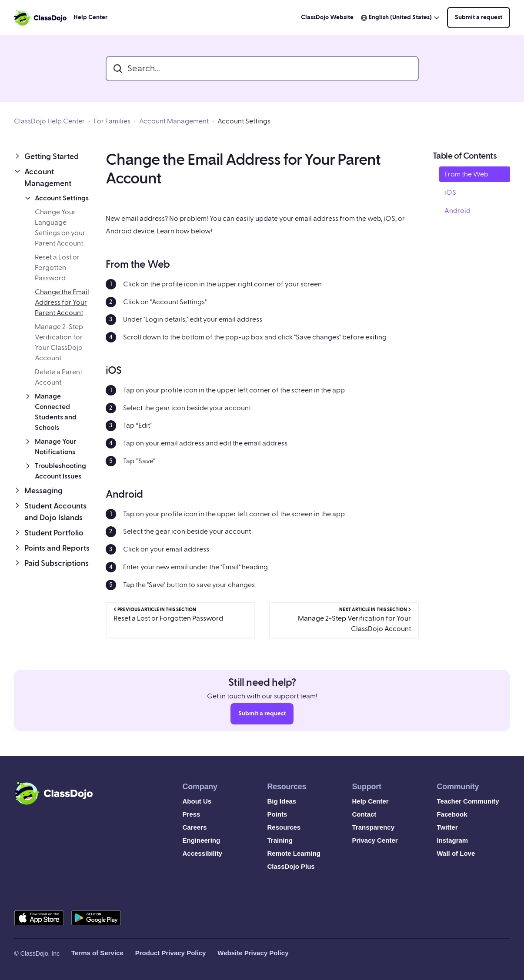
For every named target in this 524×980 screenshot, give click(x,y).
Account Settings (244, 121)
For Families (112, 121)
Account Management (174, 121)
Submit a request (479, 17)
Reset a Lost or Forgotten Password (57, 268)
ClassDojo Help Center (49, 121)
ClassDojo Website (327, 17)
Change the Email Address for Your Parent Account (62, 302)
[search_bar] (262, 69)
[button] (53, 157)
